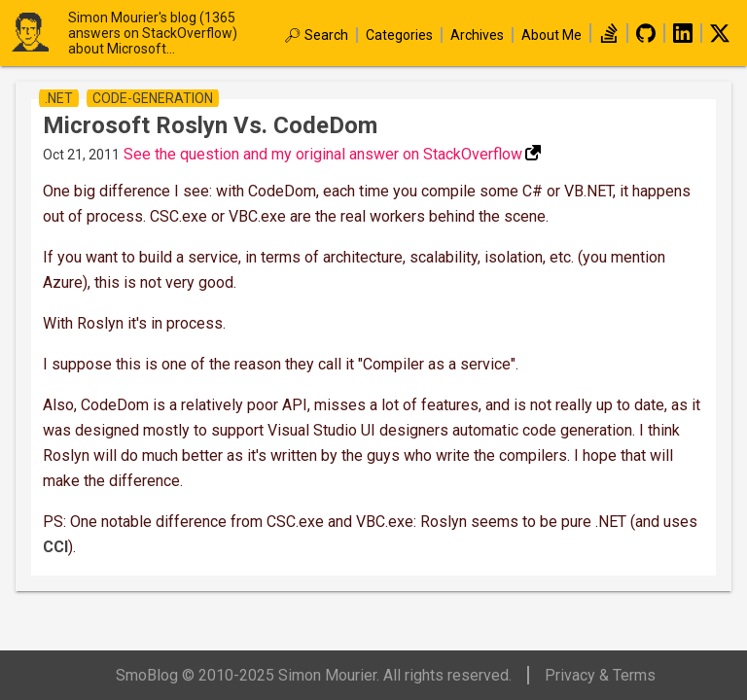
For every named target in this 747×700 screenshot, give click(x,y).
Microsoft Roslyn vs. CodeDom (210, 125)
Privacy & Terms (600, 675)
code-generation (153, 98)
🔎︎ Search (316, 35)
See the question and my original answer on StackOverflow (323, 154)
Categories (399, 35)
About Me (551, 35)
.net (59, 98)
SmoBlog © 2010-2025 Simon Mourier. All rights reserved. (314, 675)
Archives (477, 35)
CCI (55, 547)
